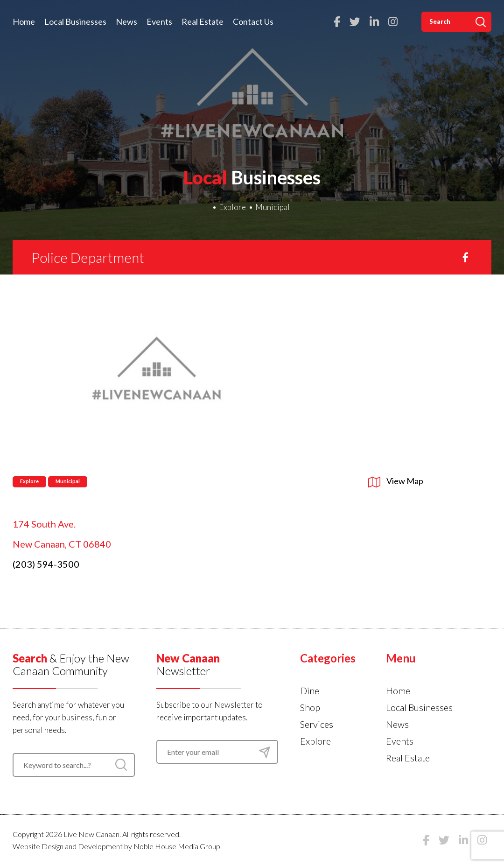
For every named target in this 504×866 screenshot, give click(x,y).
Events (159, 21)
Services (317, 724)
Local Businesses (75, 21)
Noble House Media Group (177, 846)
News (126, 21)
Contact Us (253, 21)
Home (24, 21)
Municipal (273, 207)
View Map (396, 481)
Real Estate (203, 21)
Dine (310, 690)
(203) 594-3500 (46, 564)
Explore (232, 207)
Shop (310, 707)
